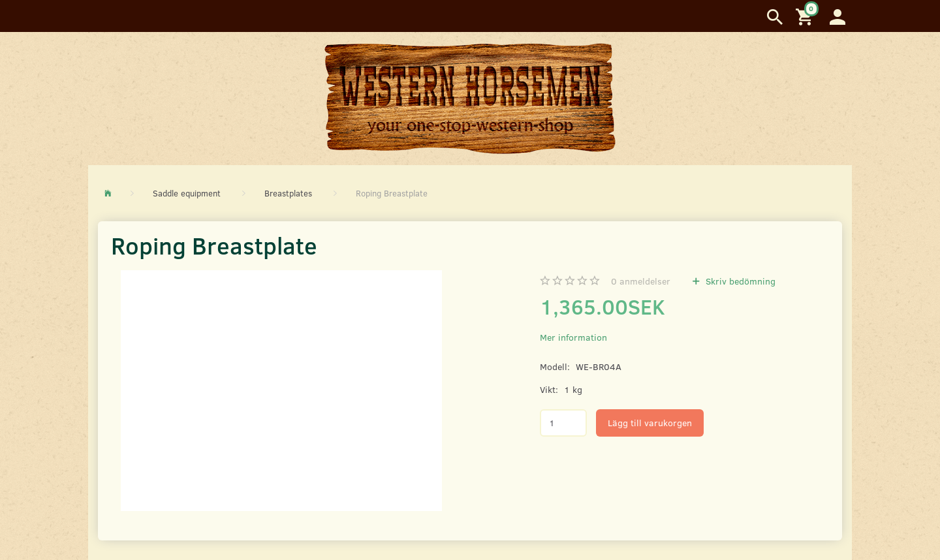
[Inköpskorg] (806, 16)
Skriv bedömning (739, 281)
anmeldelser (641, 281)
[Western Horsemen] (470, 98)
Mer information (573, 337)
